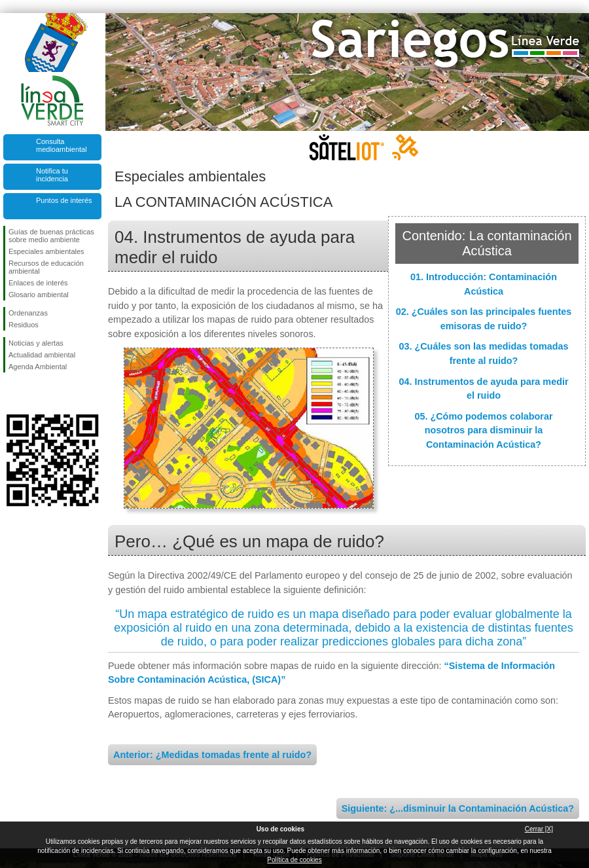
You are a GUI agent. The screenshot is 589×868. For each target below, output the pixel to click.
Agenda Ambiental (38, 367)
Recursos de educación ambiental (46, 267)
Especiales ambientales (46, 251)
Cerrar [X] (539, 829)
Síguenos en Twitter (33, 393)
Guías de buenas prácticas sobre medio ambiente (51, 236)
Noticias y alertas (36, 343)
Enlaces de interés (38, 283)
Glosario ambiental (39, 295)
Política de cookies (294, 860)
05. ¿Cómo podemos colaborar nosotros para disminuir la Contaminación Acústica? (483, 430)
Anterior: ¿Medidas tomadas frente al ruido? (212, 755)
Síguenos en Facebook (11, 393)
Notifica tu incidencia (52, 175)
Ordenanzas (28, 313)
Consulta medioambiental (62, 145)
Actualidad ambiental (42, 355)
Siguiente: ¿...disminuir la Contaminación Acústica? (458, 808)
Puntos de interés (64, 200)
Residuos (24, 325)
